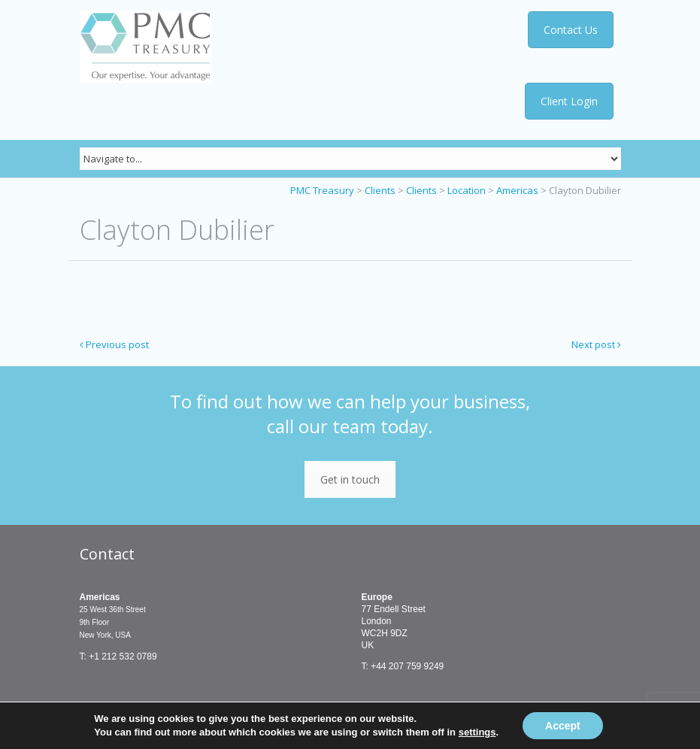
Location (467, 190)
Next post (596, 344)
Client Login (569, 101)
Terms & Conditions (165, 720)
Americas (517, 190)
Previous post (114, 344)
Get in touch (350, 479)
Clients (380, 190)
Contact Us (571, 30)
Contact (107, 554)
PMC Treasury (322, 190)
